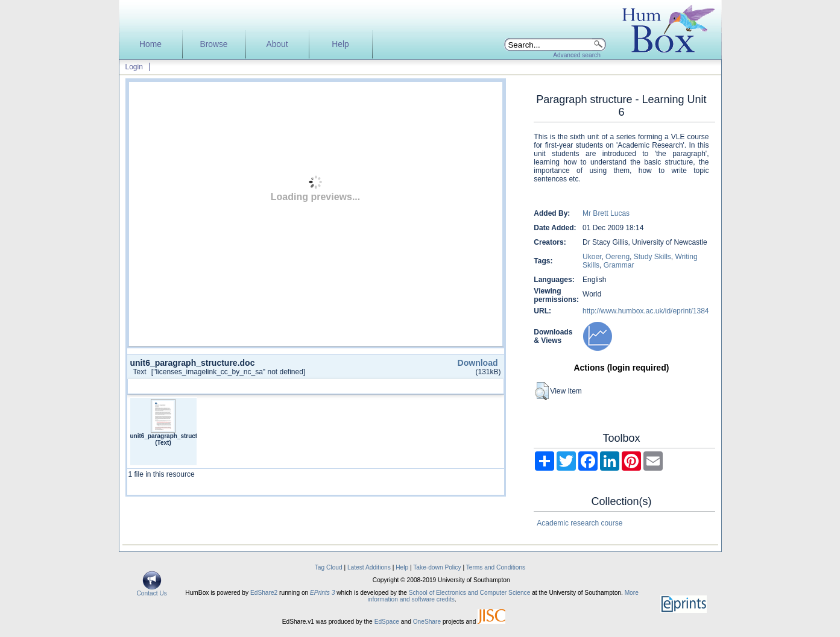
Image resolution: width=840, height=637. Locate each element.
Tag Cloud (329, 567)
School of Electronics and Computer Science (470, 593)
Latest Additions (369, 567)
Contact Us (152, 591)
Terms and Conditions (496, 567)
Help (340, 44)
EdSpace (387, 622)
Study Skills (652, 257)
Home (150, 44)
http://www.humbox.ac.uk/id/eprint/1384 (646, 311)
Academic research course (579, 523)
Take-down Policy (437, 567)
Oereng (617, 257)
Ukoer (592, 257)
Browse (213, 44)
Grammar (619, 265)
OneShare (427, 622)
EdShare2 (264, 593)
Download (478, 363)
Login (134, 67)
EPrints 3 (322, 593)
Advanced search (577, 55)
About (277, 44)
